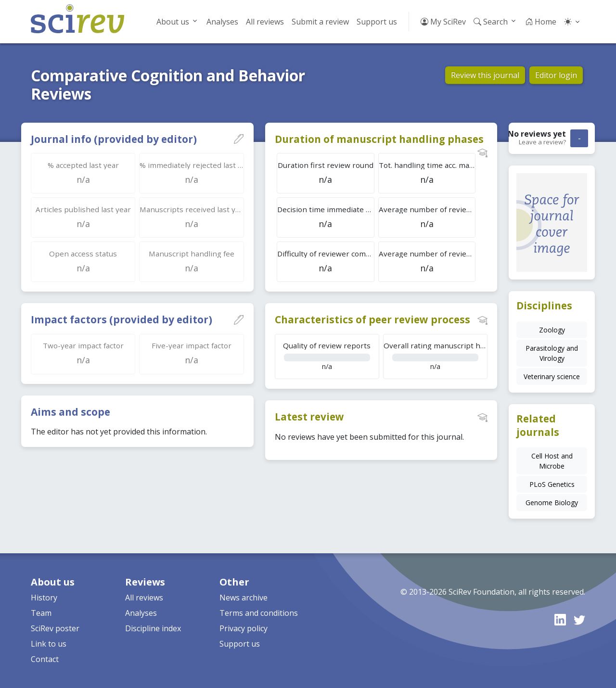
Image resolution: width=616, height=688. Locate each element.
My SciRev (443, 22)
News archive (244, 598)
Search (491, 22)
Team (41, 613)
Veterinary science (552, 376)
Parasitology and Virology (552, 353)
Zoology (552, 330)
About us (173, 22)
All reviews (265, 22)
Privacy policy (244, 628)
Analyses (222, 22)
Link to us (49, 644)
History (44, 598)
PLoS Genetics (552, 484)
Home (541, 22)
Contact (45, 659)
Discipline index (153, 628)
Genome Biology (552, 503)
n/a (327, 356)
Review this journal (485, 75)
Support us (377, 22)
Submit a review (320, 22)
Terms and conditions (259, 613)
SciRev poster (55, 628)
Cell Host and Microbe (552, 461)
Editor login (556, 75)
